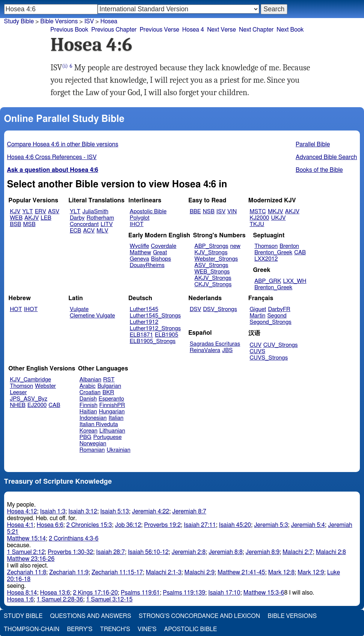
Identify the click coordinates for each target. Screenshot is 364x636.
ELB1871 (141, 335)
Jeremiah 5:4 (308, 525)
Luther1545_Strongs (155, 316)
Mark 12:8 (281, 572)
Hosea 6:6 (50, 525)
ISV (221, 212)
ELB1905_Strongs (153, 341)
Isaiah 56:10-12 (148, 552)
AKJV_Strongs (213, 278)
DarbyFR (279, 309)
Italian (116, 418)
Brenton (289, 246)
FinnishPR (112, 405)
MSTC (258, 212)
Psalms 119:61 (140, 593)
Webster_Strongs (216, 259)
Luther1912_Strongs (155, 329)
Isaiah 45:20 (235, 525)
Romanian (92, 450)
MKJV (276, 212)
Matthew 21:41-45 (241, 572)
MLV (102, 231)
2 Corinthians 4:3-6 (74, 539)
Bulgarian (109, 386)
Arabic (88, 386)
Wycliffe (139, 246)
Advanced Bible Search (326, 157)
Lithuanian (112, 431)
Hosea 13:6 (55, 593)
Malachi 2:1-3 (164, 572)
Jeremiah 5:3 (271, 525)
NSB (209, 212)
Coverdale (164, 246)
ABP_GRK (268, 281)
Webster (45, 386)
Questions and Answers (91, 616)
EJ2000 (37, 405)
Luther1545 (144, 309)
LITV (107, 224)
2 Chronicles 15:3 (89, 525)
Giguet (258, 309)
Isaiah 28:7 (111, 552)
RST (109, 380)
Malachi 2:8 (331, 552)
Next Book (290, 30)
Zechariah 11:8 (27, 572)
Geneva (139, 259)
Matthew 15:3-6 (264, 593)
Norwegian (93, 444)
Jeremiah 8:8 (225, 552)
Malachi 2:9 (199, 572)
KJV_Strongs (211, 253)
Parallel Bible (313, 144)
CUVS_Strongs (269, 358)
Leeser (18, 392)
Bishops (161, 259)
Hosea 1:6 (20, 600)
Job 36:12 (128, 525)
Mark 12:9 (311, 572)
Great (160, 253)
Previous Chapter (114, 30)
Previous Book (69, 30)
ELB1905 (166, 335)
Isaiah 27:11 (200, 525)
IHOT (137, 224)
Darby (77, 218)
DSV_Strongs (220, 309)
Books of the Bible (319, 170)
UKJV (279, 218)
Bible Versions (59, 21)
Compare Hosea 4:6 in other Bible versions (63, 144)
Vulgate (79, 309)
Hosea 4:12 (22, 512)
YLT (27, 212)
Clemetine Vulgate (92, 316)
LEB (46, 218)
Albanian (91, 380)
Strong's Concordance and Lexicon (199, 616)
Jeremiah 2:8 (189, 552)
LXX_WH (295, 281)
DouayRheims (147, 265)
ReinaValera (205, 350)
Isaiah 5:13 (115, 512)
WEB (16, 218)
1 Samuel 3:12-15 (109, 600)
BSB (15, 224)
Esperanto (112, 399)
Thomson (266, 246)
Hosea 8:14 (22, 593)
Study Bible (19, 21)
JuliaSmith (95, 212)
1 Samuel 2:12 (26, 552)
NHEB (18, 405)
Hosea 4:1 (20, 525)
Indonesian (93, 418)
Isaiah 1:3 (53, 512)
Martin (258, 316)
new (235, 246)
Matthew (140, 253)
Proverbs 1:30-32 (70, 552)
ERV (41, 212)
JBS (227, 350)
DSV (196, 309)
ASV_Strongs (211, 265)
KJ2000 (260, 218)
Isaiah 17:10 (224, 593)
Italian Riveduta (99, 424)
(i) (65, 66)
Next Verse (221, 30)
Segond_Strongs (271, 322)
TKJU (257, 224)
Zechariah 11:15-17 (117, 572)
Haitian (88, 412)
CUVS (258, 351)
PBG (86, 437)
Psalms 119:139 (184, 593)
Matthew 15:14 (26, 539)
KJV (15, 212)
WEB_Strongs (212, 272)
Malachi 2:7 (298, 552)
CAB (300, 253)
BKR (108, 392)
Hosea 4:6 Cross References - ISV (52, 157)
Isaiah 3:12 (83, 512)
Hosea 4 (193, 30)
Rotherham (100, 218)
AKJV (32, 218)
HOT (16, 309)
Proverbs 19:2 (163, 525)
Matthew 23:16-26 (31, 559)
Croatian (90, 392)
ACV (89, 231)
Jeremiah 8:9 (263, 552)
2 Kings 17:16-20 (95, 593)
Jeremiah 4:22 (150, 512)
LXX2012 (266, 259)
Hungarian (112, 412)
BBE (195, 212)
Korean (89, 431)
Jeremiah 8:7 (189, 512)
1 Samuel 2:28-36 (60, 600)
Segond (277, 316)
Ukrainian (119, 450)
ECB (76, 231)
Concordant (84, 224)
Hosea (109, 21)
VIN (232, 212)
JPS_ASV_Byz (29, 399)
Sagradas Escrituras (215, 344)
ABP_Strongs (211, 246)
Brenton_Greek (273, 253)
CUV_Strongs (280, 345)
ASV (54, 212)
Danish (88, 399)
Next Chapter (256, 30)
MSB (29, 224)
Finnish (89, 405)
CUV (256, 345)
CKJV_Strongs (213, 285)
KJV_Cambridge (30, 380)
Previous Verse (159, 30)
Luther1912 (144, 322)
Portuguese (107, 437)
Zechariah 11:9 (69, 572)
